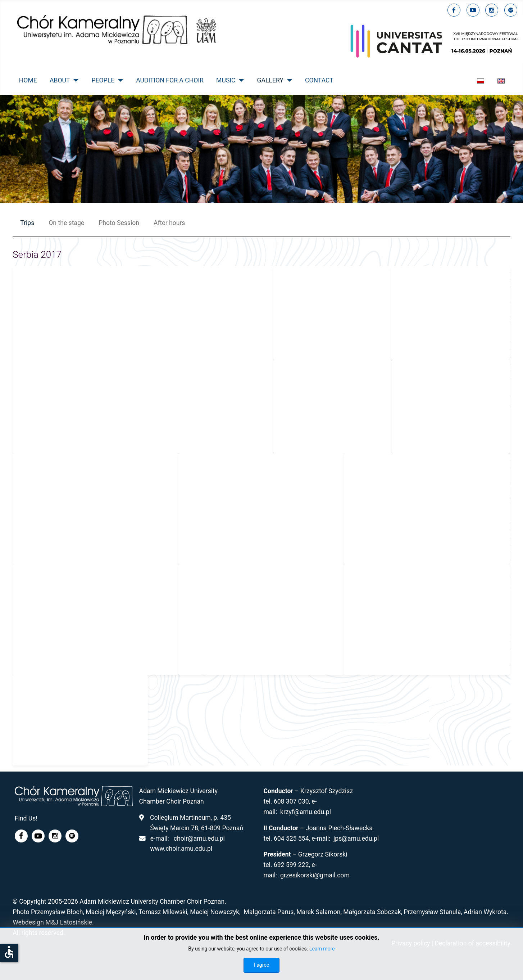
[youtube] (473, 10)
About (60, 80)
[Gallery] (288, 80)
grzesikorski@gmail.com (315, 875)
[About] (74, 80)
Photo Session (119, 223)
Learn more (322, 949)
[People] (119, 80)
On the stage (66, 223)
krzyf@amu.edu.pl (306, 812)
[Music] (240, 80)
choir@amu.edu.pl (199, 839)
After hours (169, 223)
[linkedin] (492, 10)
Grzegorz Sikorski (323, 854)
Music (226, 80)
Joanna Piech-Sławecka (339, 828)
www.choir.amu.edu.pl (181, 849)
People (103, 80)
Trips (27, 223)
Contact (319, 80)
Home (28, 80)
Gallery (270, 80)
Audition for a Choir (170, 80)
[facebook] (454, 10)
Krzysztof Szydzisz (327, 791)
